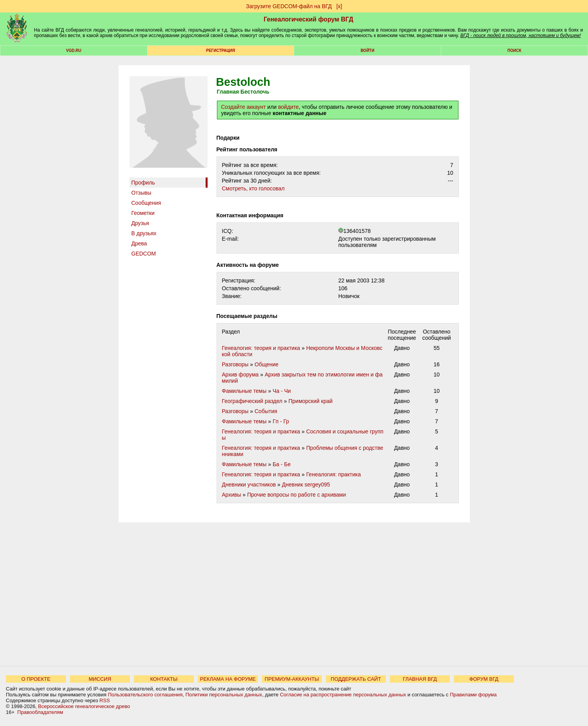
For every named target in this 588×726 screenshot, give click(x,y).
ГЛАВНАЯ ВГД (420, 679)
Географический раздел (252, 401)
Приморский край (310, 401)
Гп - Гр (281, 421)
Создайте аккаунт (244, 107)
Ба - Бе (282, 464)
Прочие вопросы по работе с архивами (296, 495)
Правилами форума (473, 695)
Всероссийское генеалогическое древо (84, 706)
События (266, 411)
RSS (105, 700)
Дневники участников (249, 485)
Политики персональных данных (224, 695)
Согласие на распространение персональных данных (343, 695)
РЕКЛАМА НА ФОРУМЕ (228, 679)
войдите (289, 107)
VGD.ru (74, 51)
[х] (339, 6)
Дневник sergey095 (306, 485)
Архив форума (240, 375)
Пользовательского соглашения (145, 695)
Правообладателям (40, 712)
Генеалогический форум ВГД (309, 19)
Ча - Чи (282, 391)
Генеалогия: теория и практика (261, 348)
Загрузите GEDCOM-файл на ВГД (289, 6)
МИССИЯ (100, 679)
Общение (267, 364)
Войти (367, 51)
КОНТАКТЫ (164, 679)
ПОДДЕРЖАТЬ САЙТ (356, 679)
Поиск (514, 51)
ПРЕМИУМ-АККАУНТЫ (292, 679)
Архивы (232, 495)
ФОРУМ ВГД (484, 679)
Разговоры (235, 364)
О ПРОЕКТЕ (36, 679)
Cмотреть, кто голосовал (253, 188)
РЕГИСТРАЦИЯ (220, 51)
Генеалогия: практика (334, 474)
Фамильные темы (244, 391)
